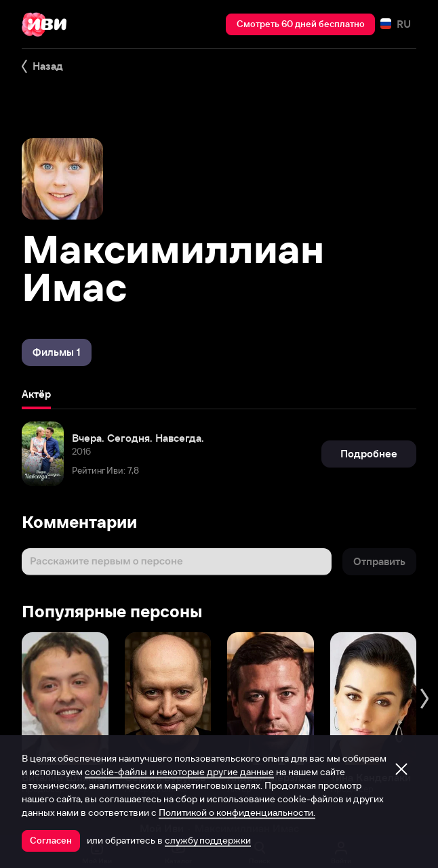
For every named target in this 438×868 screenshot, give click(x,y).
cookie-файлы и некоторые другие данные (179, 772)
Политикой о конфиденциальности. (237, 812)
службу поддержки (208, 840)
